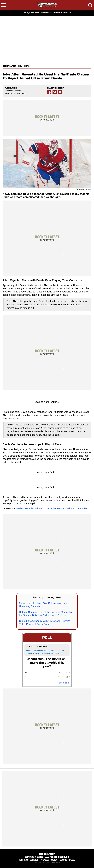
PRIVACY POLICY (49, 860)
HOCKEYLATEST (9, 66)
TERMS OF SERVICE (29, 860)
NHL (20, 66)
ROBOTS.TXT (55, 863)
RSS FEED (38, 863)
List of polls (64, 683)
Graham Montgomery (13, 91)
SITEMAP (46, 863)
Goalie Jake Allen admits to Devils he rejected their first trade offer (51, 508)
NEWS (27, 66)
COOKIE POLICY (67, 860)
